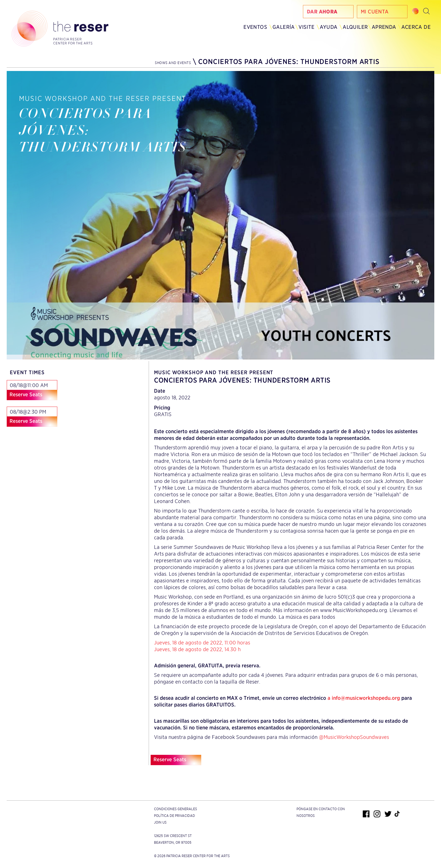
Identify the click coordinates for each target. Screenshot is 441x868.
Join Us (160, 822)
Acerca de (416, 27)
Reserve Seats (26, 394)
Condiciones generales (176, 809)
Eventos (255, 27)
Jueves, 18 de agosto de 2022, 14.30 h (197, 649)
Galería (284, 27)
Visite (306, 27)
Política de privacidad (175, 816)
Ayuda (329, 27)
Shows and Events (173, 63)
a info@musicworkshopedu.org (364, 698)
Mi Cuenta (375, 12)
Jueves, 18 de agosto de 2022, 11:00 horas (202, 643)
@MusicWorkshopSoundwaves (354, 737)
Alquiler (355, 27)
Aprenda (384, 27)
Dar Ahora (322, 12)
